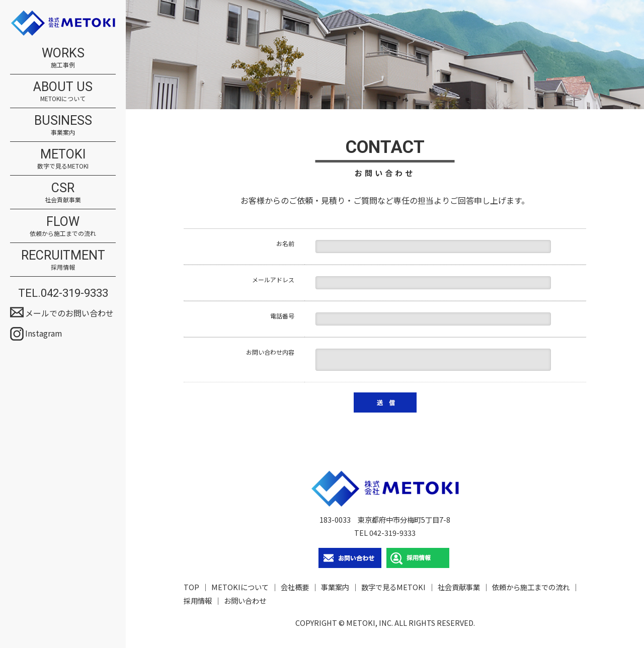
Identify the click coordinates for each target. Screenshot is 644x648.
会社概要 (295, 587)
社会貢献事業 (459, 587)
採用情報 (198, 600)
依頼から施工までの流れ (531, 587)
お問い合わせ (245, 600)
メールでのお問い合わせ (69, 313)
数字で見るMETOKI (393, 587)
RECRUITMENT (63, 260)
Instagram (44, 333)
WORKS (63, 57)
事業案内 (335, 587)
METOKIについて (240, 587)
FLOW (63, 226)
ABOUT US (63, 91)
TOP (191, 587)
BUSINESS (63, 125)
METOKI (63, 158)
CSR (63, 192)
